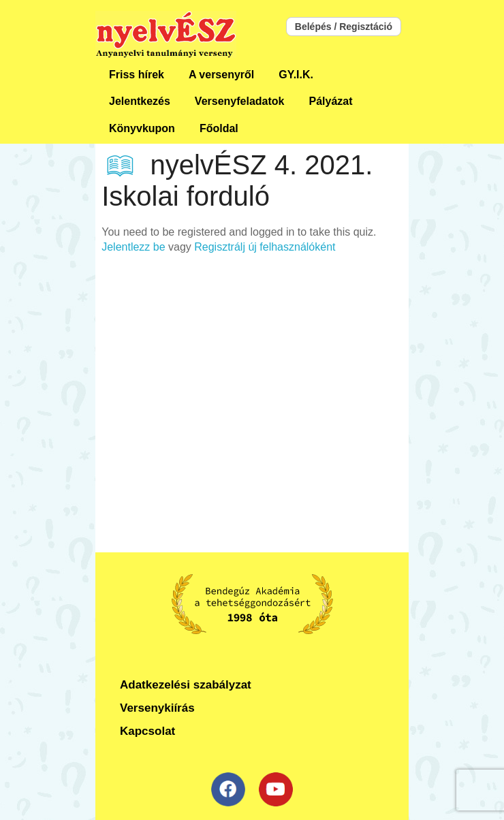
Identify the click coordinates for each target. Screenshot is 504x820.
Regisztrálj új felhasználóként (265, 247)
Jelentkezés (140, 101)
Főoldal (219, 128)
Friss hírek (137, 75)
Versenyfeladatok (240, 101)
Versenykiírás (157, 708)
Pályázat (330, 101)
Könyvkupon (142, 128)
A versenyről (221, 75)
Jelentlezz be (133, 247)
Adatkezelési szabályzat (186, 685)
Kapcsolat (147, 731)
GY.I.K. (296, 75)
